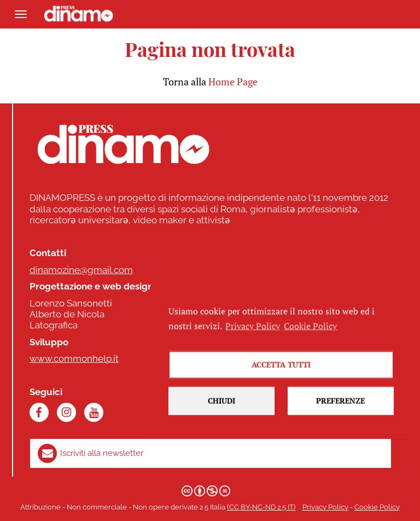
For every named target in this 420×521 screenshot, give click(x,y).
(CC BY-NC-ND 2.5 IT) (261, 507)
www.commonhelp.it (74, 358)
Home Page (233, 82)
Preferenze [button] (340, 410)
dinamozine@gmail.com (81, 270)
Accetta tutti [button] (281, 374)
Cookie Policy (377, 507)
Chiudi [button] (221, 410)
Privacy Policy (325, 507)
